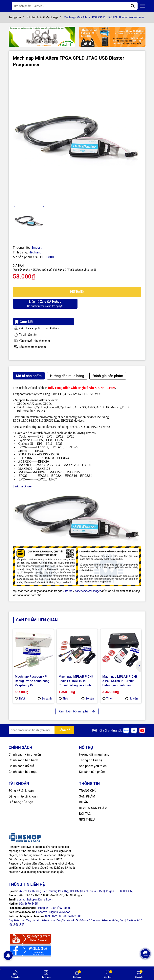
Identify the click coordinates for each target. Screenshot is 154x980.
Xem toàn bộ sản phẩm (77, 711)
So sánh (45, 699)
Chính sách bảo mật (23, 772)
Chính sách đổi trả (22, 766)
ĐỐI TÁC (85, 814)
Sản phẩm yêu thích (93, 766)
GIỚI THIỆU (87, 819)
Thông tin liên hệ (91, 760)
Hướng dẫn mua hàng (94, 754)
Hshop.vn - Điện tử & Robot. (54, 908)
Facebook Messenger (88, 591)
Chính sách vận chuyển (25, 754)
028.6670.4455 (28, 904)
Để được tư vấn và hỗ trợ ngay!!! (44, 303)
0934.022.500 (73, 916)
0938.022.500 (54, 916)
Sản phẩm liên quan (37, 620)
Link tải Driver (22, 486)
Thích (20, 699)
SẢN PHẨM (87, 796)
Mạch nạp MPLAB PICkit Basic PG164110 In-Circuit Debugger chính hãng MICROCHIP (76, 681)
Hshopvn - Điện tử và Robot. (53, 912)
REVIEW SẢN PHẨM (93, 808)
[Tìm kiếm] (133, 6)
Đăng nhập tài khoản (23, 796)
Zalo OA (68, 591)
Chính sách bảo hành (23, 760)
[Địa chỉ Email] (41, 730)
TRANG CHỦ (88, 791)
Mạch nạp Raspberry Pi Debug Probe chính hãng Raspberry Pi (32, 681)
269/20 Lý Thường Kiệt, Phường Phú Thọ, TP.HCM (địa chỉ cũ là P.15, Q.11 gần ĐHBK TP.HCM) (76, 891)
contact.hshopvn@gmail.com (35, 899)
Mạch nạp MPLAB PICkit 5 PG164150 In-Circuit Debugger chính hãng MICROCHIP (120, 681)
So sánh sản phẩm (92, 772)
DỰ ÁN (84, 802)
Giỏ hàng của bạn (21, 802)
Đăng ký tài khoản (21, 791)
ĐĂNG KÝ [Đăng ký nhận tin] (64, 730)
